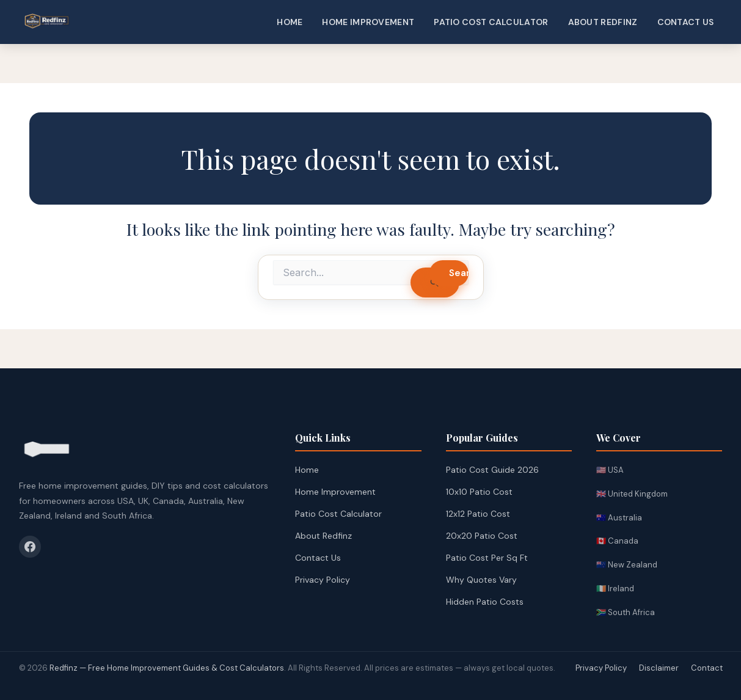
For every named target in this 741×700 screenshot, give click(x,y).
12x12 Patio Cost (478, 514)
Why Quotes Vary (481, 580)
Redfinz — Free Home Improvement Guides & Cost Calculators (167, 668)
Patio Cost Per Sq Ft (487, 558)
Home (290, 22)
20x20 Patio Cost (482, 536)
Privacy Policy (323, 580)
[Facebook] (30, 547)
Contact (707, 668)
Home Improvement (368, 22)
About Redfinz (603, 22)
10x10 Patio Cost (479, 492)
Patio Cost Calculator (491, 22)
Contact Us (686, 22)
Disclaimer (659, 668)
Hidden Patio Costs (485, 602)
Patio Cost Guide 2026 (492, 470)
